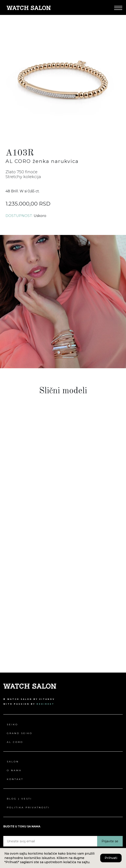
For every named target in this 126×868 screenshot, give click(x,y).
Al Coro (15, 742)
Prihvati (111, 858)
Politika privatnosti (28, 808)
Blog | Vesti (19, 799)
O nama (14, 770)
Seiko (12, 725)
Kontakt (15, 779)
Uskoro (40, 216)
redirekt (45, 704)
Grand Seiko (20, 733)
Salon (13, 762)
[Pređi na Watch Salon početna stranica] (29, 8)
